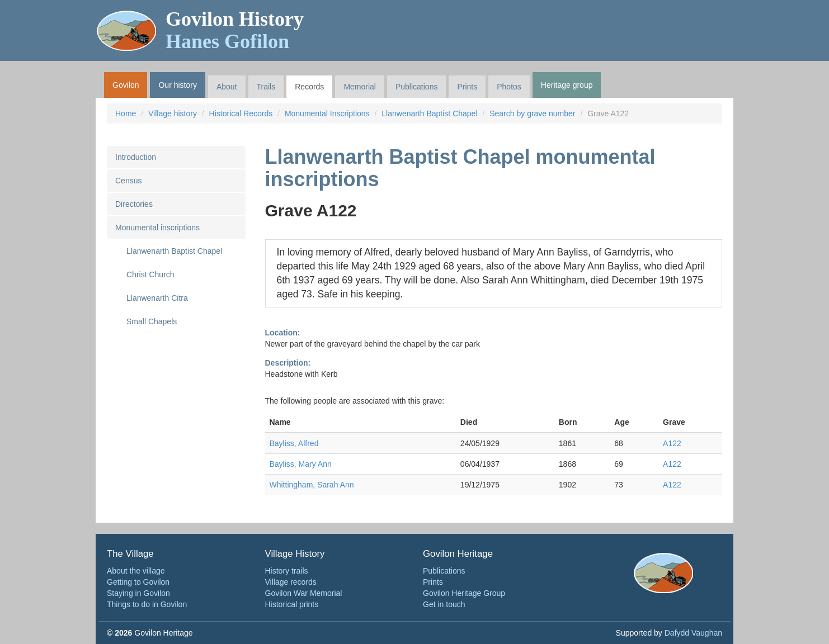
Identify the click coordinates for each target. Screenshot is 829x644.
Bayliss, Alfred (294, 443)
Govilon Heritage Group (464, 593)
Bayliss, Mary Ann (301, 464)
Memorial (360, 87)
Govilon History (235, 30)
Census (128, 181)
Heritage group (567, 85)
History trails (287, 571)
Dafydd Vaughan (693, 633)
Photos (509, 87)
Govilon (126, 85)
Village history (173, 113)
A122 (672, 443)
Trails (266, 87)
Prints (467, 87)
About (227, 87)
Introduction (136, 157)
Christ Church (150, 274)
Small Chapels (152, 321)
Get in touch (444, 604)
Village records (291, 582)
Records (309, 87)
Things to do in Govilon (147, 604)
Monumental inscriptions (157, 228)
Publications (417, 87)
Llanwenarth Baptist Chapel (429, 113)
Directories (134, 204)
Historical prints (292, 604)
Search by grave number (532, 113)
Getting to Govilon (138, 582)
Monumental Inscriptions (327, 113)
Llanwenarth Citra (157, 298)
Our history (177, 85)
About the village (136, 571)
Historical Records (241, 113)
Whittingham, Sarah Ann (312, 485)
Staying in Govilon (138, 593)
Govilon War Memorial (304, 593)
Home (126, 113)
